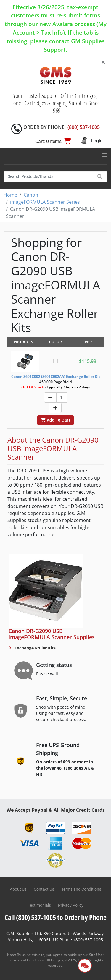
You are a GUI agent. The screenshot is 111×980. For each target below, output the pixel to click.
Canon (31, 195)
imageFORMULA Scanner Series (45, 202)
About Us (18, 889)
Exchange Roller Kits (34, 648)
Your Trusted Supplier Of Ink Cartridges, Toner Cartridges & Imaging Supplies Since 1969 (56, 103)
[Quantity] (62, 397)
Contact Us (44, 889)
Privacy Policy (71, 905)
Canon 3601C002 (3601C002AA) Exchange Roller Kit (56, 376)
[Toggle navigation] (105, 155)
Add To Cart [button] (55, 420)
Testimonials (39, 905)
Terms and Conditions (81, 889)
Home (10, 195)
